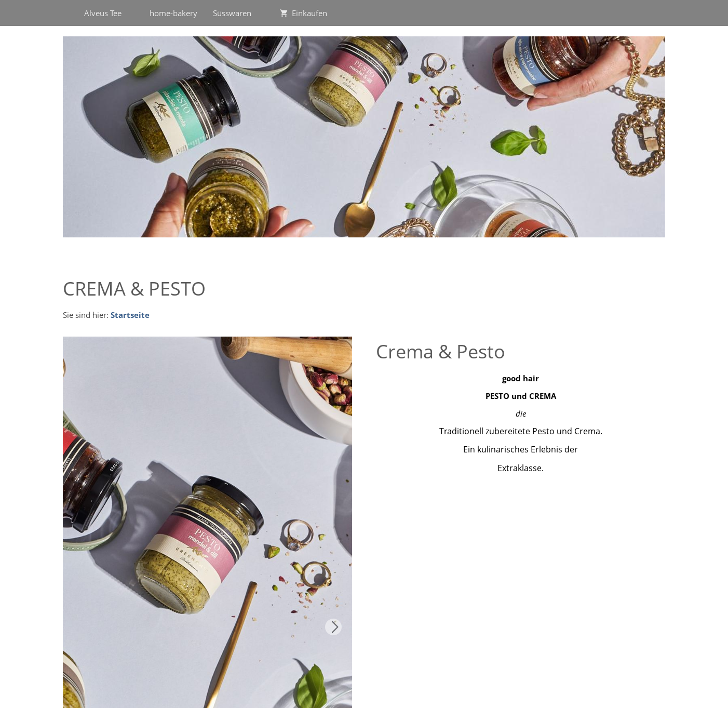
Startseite (130, 315)
